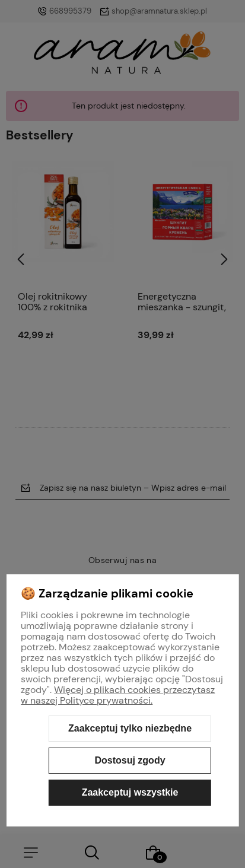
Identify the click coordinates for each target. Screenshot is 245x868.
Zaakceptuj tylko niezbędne (130, 728)
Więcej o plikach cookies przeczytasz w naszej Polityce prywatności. (118, 695)
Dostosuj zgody (130, 760)
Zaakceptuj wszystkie (130, 792)
